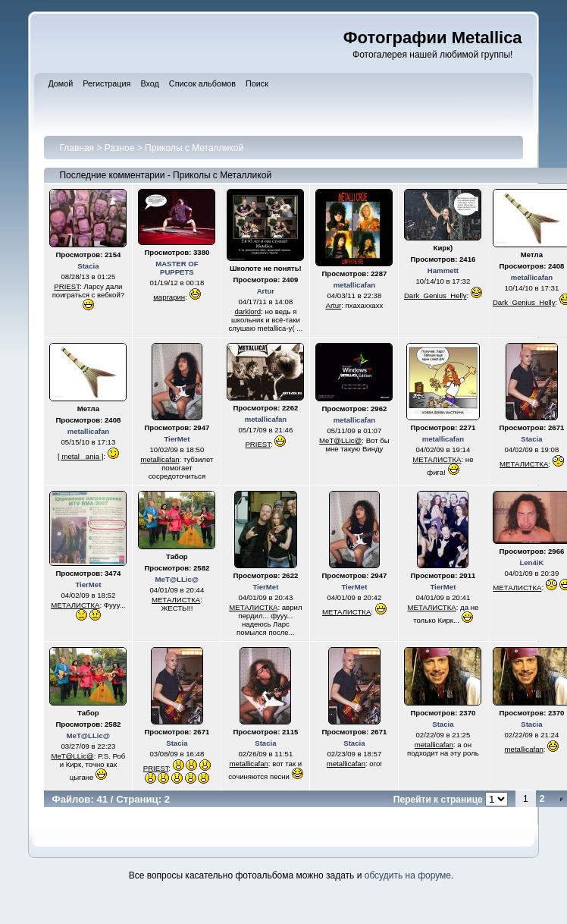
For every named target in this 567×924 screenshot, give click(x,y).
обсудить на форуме (408, 875)
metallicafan (354, 285)
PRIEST (67, 286)
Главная (77, 148)
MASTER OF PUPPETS (177, 268)
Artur (266, 291)
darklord (247, 311)
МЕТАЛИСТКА (437, 459)
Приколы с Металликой (194, 148)
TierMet (177, 439)
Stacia (88, 266)
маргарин (169, 297)
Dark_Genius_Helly (435, 295)
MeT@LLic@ (340, 440)
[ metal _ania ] (80, 456)
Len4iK (531, 563)
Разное (120, 148)
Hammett (443, 270)
